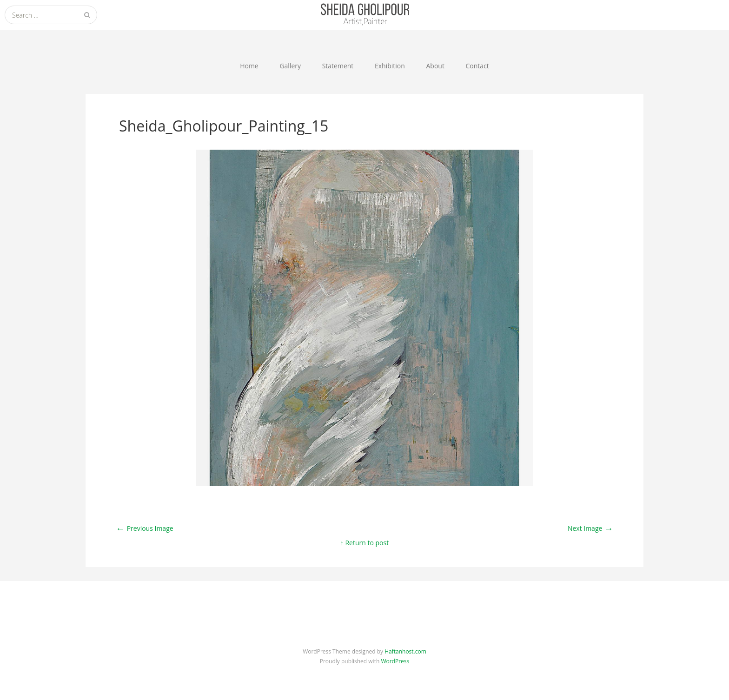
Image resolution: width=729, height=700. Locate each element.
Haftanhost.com (405, 651)
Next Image (590, 528)
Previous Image (145, 528)
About (435, 66)
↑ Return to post (364, 543)
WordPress (395, 661)
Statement (338, 66)
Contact (477, 66)
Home (249, 66)
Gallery (290, 66)
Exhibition (390, 66)
